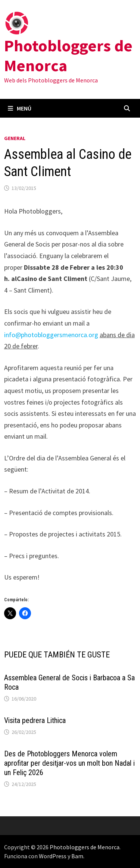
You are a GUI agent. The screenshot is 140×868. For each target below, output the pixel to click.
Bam (77, 856)
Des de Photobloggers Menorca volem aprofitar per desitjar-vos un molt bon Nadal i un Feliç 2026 (69, 763)
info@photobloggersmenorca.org (51, 335)
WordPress (53, 856)
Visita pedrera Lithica (35, 720)
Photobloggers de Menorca (68, 55)
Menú (20, 108)
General (15, 138)
